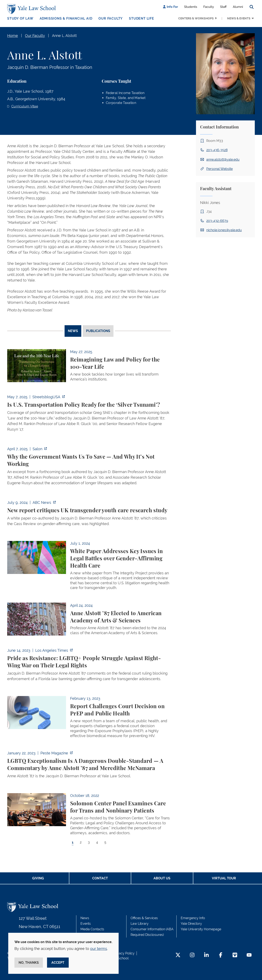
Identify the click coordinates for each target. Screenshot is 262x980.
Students (191, 7)
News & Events (239, 18)
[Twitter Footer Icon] (178, 955)
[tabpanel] (89, 601)
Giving (38, 878)
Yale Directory (191, 924)
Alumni (238, 7)
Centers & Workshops (196, 18)
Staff (223, 7)
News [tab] (73, 331)
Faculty (209, 7)
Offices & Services (144, 918)
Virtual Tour (224, 878)
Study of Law (20, 18)
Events (86, 924)
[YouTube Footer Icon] (249, 955)
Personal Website (220, 169)
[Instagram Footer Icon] (192, 955)
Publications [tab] (98, 331)
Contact (100, 878)
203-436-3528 (217, 150)
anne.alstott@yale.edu (223, 160)
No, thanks (29, 963)
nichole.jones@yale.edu (224, 230)
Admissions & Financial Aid (66, 18)
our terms (99, 949)
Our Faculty (111, 18)
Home (13, 36)
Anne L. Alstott (64, 36)
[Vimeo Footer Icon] (235, 955)
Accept (58, 963)
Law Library (140, 924)
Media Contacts (92, 929)
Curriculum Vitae (25, 106)
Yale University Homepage (201, 929)
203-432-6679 (217, 221)
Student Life (142, 18)
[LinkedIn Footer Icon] (206, 955)
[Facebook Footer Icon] (221, 955)
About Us (162, 878)
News (85, 918)
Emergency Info (193, 918)
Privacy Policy (124, 953)
